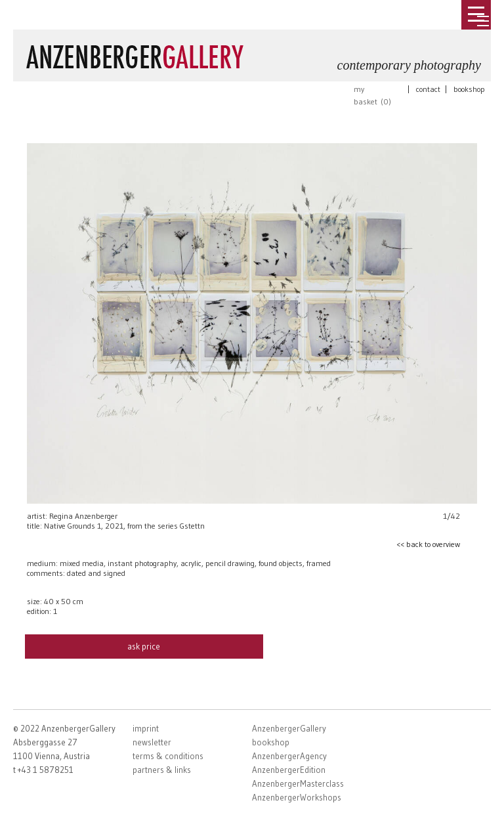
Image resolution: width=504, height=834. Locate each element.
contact (428, 89)
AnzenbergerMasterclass (298, 783)
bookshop (469, 89)
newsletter (152, 742)
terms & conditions (168, 756)
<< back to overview (428, 544)
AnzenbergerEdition (289, 770)
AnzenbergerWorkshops (297, 797)
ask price (144, 646)
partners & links (162, 770)
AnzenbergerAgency (289, 756)
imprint (146, 728)
